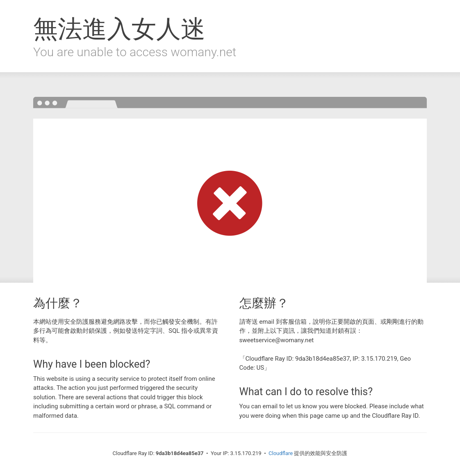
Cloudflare (281, 453)
